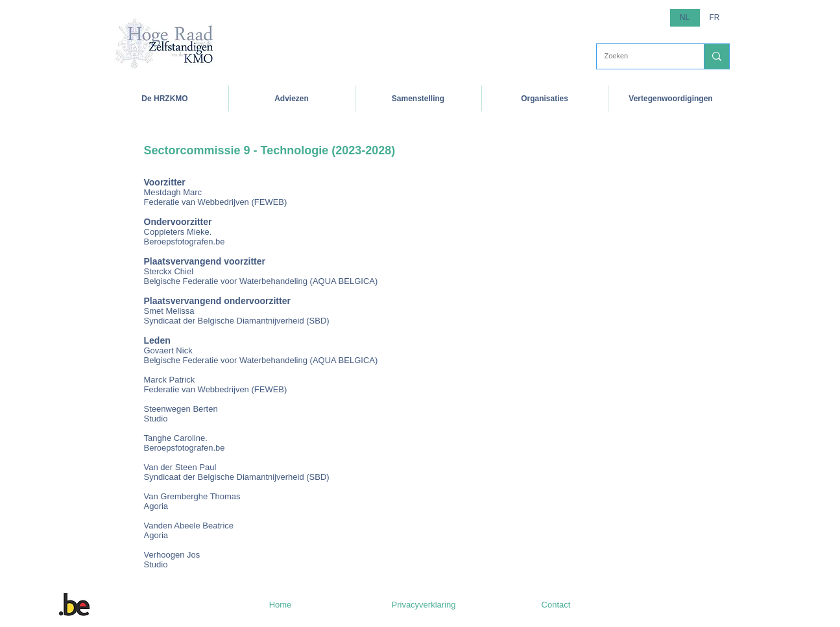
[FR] (715, 18)
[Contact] (556, 605)
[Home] (281, 605)
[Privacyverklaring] (424, 605)
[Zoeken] (641, 56)
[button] (165, 99)
